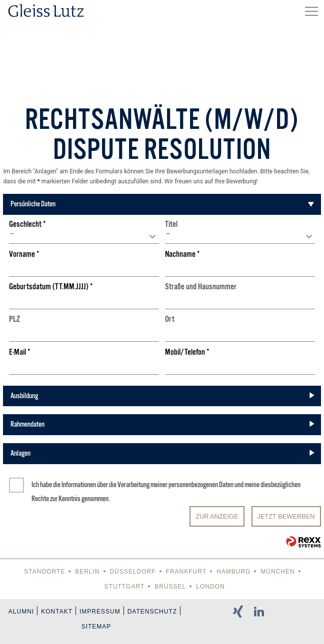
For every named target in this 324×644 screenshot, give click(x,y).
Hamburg (233, 572)
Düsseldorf (133, 572)
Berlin (87, 572)
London (210, 587)
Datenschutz (152, 612)
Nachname (182, 255)
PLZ (14, 320)
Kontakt (57, 612)
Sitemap (96, 627)
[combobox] (84, 236)
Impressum (100, 612)
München (277, 572)
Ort (170, 320)
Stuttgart (124, 587)
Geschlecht (27, 225)
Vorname (24, 255)
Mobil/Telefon (187, 352)
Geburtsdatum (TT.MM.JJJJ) (51, 287)
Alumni (21, 612)
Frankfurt (186, 572)
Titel (171, 225)
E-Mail (20, 352)
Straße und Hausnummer (201, 287)
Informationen (79, 485)
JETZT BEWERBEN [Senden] (286, 516)
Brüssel (170, 587)
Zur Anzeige (217, 516)
